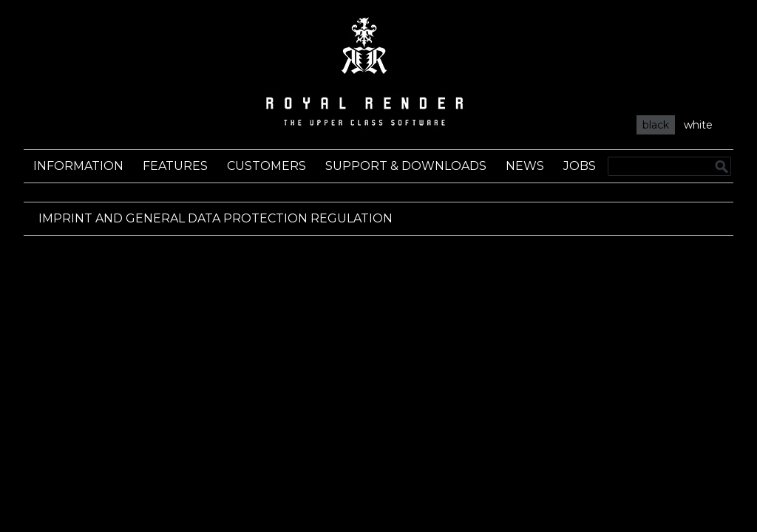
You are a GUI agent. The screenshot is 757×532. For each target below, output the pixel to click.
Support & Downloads (406, 166)
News (525, 166)
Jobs (580, 166)
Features (175, 166)
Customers (267, 166)
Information (78, 166)
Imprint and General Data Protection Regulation (215, 218)
